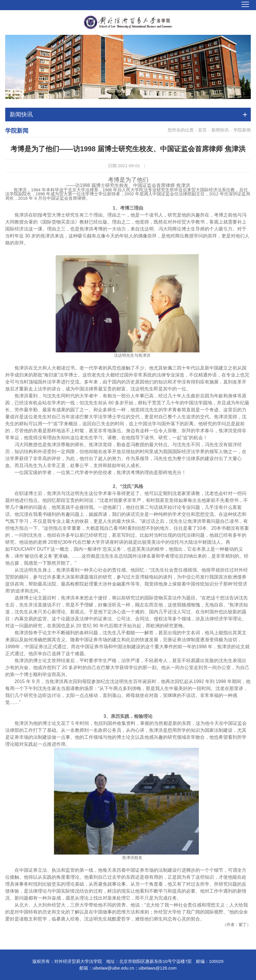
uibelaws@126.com (158, 968)
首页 (202, 130)
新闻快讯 (220, 130)
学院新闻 (242, 130)
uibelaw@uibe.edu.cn (113, 968)
